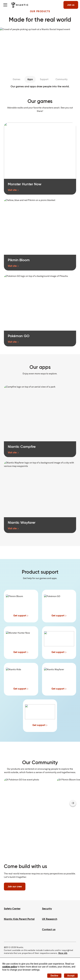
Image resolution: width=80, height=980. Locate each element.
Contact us (49, 929)
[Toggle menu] (5, 5)
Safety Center (12, 909)
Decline (54, 976)
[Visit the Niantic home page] (20, 5)
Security (47, 909)
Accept (71, 976)
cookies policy (10, 967)
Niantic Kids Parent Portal (19, 919)
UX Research (50, 919)
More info (63, 953)
